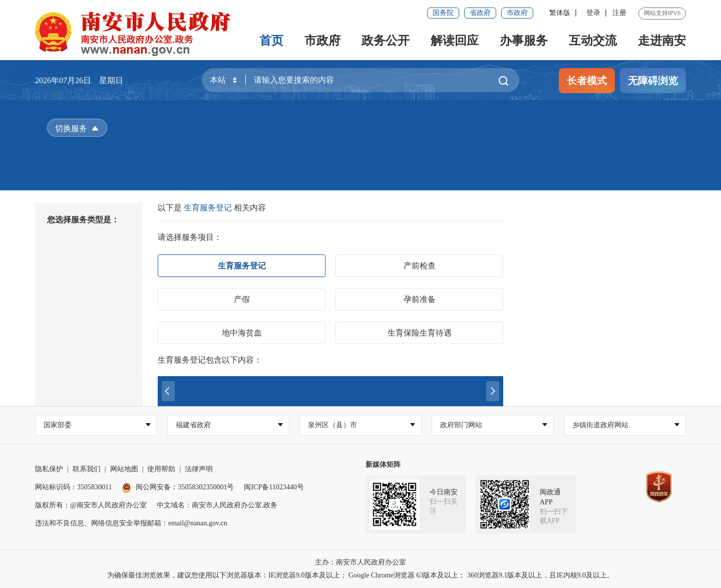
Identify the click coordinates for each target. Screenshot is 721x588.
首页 (271, 41)
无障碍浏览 (653, 81)
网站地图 (124, 469)
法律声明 (199, 469)
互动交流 (593, 41)
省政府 (480, 13)
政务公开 (386, 41)
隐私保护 (49, 469)
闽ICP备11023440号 (274, 487)
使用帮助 (161, 469)
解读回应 (455, 41)
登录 (593, 13)
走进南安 (662, 41)
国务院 (443, 13)
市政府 (517, 13)
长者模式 (587, 81)
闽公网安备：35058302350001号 (178, 487)
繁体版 (560, 13)
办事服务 (524, 41)
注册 (619, 13)
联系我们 (87, 469)
